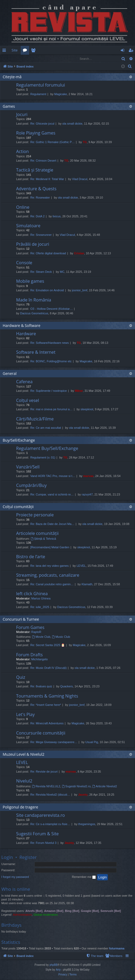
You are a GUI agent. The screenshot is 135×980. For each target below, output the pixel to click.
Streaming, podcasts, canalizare (48, 575)
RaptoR (36, 632)
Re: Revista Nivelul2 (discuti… (50, 795)
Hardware (26, 334)
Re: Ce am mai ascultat (46, 428)
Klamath (87, 584)
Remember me (84, 877)
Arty (58, 970)
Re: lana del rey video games (49, 566)
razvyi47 (87, 495)
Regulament (38, 94)
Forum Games (30, 628)
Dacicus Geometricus (34, 314)
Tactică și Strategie (35, 170)
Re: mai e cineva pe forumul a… (51, 409)
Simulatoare (28, 226)
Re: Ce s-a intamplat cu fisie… (50, 824)
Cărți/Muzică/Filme (35, 419)
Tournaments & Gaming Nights (47, 696)
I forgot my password (15, 877)
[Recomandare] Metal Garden (50, 547)
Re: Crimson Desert (43, 161)
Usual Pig (92, 742)
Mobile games (30, 281)
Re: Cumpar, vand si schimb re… (52, 495)
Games (9, 107)
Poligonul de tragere (20, 807)
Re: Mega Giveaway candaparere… (54, 742)
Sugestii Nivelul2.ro (76, 787)
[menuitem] (70, 50)
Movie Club (41, 637)
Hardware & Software (22, 326)
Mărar (79, 391)
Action (22, 152)
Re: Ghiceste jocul (42, 124)
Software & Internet (36, 352)
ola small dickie (72, 124)
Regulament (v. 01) (43, 458)
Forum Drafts (29, 655)
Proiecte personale (35, 515)
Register (27, 59)
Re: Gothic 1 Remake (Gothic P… (53, 142)
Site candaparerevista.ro (40, 815)
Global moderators (46, 915)
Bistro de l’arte (31, 557)
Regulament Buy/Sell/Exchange (47, 449)
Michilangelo (39, 659)
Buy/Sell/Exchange (19, 440)
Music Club (61, 637)
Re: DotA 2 (38, 217)
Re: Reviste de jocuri (44, 772)
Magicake (61, 94)
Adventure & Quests (36, 189)
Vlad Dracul (80, 179)
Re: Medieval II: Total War (47, 179)
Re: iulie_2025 (40, 607)
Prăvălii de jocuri (33, 244)
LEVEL (81, 566)
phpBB (54, 965)
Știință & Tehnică (43, 539)
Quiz (21, 677)
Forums (26, 51)
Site (15, 50)
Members (34, 51)
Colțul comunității (18, 507)
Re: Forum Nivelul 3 (43, 843)
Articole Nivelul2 (105, 787)
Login (9, 59)
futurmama (117, 949)
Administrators (22, 915)
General (10, 374)
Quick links (5, 51)
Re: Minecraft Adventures (47, 724)
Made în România (34, 300)
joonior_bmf (79, 290)
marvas (88, 476)
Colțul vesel (28, 401)
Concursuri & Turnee (21, 619)
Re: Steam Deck (41, 272)
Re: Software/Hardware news (50, 343)
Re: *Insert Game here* (46, 705)
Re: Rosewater (40, 198)
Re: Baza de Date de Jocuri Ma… (52, 524)
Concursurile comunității (41, 733)
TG (85, 142)
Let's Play (25, 715)
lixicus (57, 217)
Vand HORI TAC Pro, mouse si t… (53, 476)
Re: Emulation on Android (47, 290)
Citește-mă (12, 77)
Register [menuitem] (132, 51)
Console (24, 263)
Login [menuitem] (124, 51)
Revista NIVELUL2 (46, 787)
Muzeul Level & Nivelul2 (24, 754)
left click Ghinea (32, 594)
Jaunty (83, 795)
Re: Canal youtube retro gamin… (52, 584)
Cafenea (24, 382)
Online (23, 207)
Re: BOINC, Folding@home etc (51, 362)
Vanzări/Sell (28, 467)
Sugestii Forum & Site (37, 834)
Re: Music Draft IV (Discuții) (49, 668)
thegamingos (87, 824)
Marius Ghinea (41, 599)
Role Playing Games (36, 133)
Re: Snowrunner (41, 235)
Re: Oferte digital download (48, 254)
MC (62, 272)
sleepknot (87, 409)
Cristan (79, 254)
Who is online (16, 889)
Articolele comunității (37, 534)
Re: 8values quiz (41, 687)
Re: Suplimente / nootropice (49, 391)
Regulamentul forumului (40, 85)
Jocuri (22, 115)
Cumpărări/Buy (31, 486)
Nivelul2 (24, 781)
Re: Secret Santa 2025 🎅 (48, 645)
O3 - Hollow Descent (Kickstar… (52, 309)
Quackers (67, 687)
